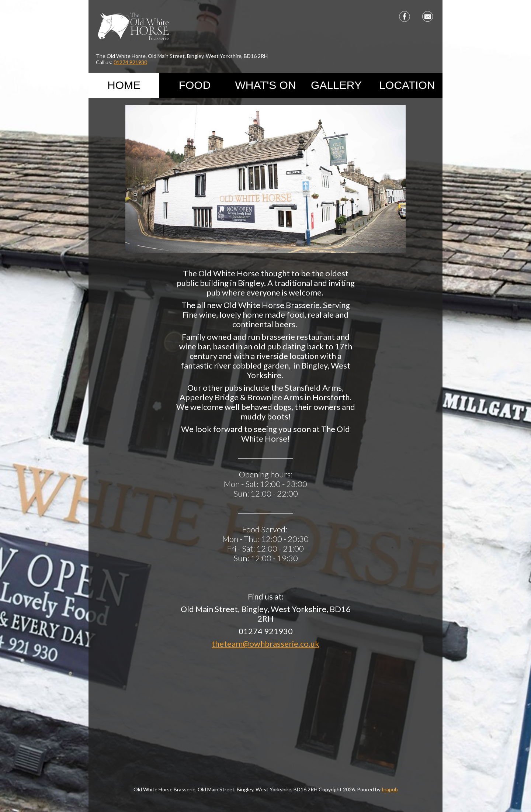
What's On (265, 85)
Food (195, 85)
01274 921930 (130, 62)
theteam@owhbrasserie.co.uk (265, 644)
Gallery (336, 85)
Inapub (390, 789)
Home (124, 85)
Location (407, 85)
